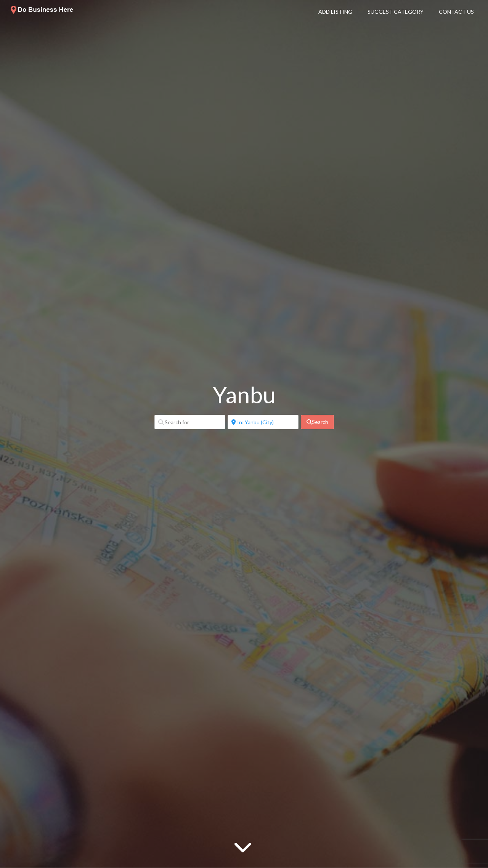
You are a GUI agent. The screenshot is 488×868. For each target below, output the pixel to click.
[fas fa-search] (317, 422)
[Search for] (190, 422)
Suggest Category (396, 12)
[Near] (263, 422)
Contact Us (456, 12)
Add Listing (335, 12)
